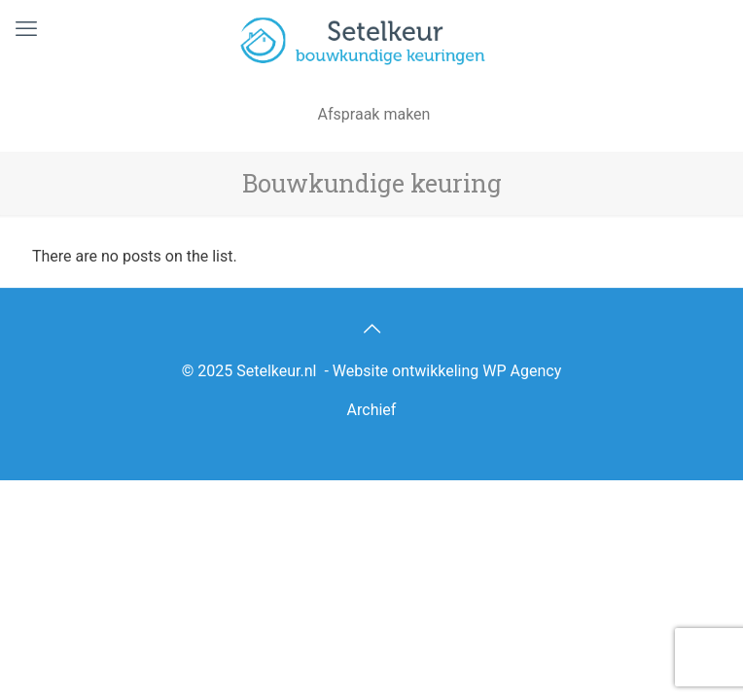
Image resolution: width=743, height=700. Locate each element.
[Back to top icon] (371, 329)
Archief (372, 410)
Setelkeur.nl (276, 371)
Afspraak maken (374, 114)
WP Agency (522, 371)
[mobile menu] (26, 29)
